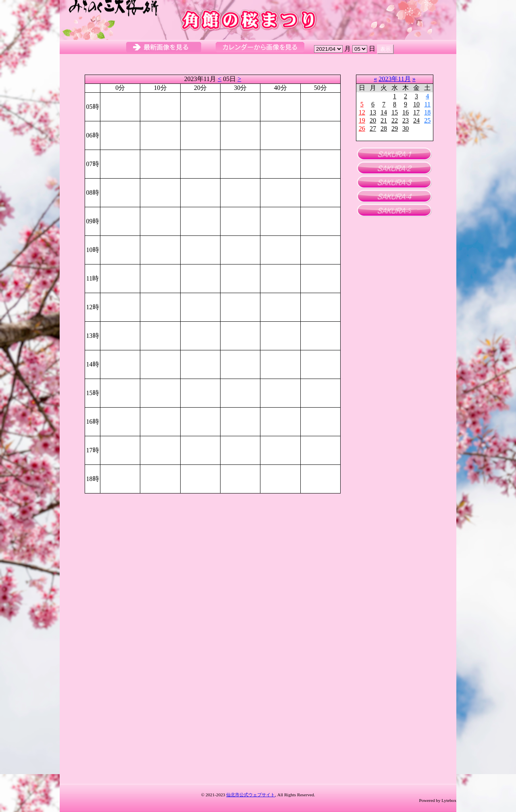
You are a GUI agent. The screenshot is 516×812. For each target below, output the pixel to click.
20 (373, 120)
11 (428, 104)
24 (416, 120)
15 (395, 112)
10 (416, 104)
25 (427, 120)
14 (384, 112)
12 (362, 112)
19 (362, 120)
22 (395, 120)
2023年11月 (394, 79)
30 (406, 128)
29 (395, 128)
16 (406, 112)
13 (373, 112)
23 (406, 120)
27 (373, 128)
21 (384, 120)
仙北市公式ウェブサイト (251, 795)
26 (362, 128)
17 (416, 112)
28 (384, 128)
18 (427, 112)
